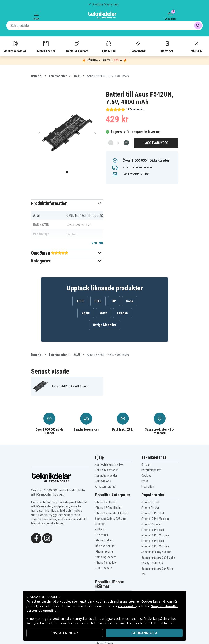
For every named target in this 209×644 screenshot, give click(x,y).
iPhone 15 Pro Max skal (155, 546)
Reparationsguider (106, 476)
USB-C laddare (103, 568)
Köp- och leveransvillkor (109, 464)
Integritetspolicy (151, 470)
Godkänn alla (144, 633)
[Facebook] (36, 538)
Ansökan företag (105, 487)
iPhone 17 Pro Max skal (155, 519)
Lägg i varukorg (156, 143)
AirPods (100, 529)
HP (114, 301)
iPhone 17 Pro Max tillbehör (111, 513)
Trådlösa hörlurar (105, 546)
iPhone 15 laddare (106, 563)
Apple (86, 313)
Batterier (167, 47)
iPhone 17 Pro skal (153, 513)
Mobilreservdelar (15, 47)
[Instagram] (47, 538)
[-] (111, 143)
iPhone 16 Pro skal (153, 530)
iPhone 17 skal (150, 502)
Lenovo (123, 313)
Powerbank (138, 47)
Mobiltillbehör (46, 47)
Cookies (146, 476)
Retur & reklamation (107, 470)
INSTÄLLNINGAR (65, 633)
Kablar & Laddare (77, 47)
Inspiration (148, 487)
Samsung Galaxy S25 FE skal (158, 557)
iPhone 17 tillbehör (106, 502)
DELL (98, 301)
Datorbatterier (58, 76)
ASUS (77, 76)
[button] (67, 203)
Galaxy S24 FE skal (152, 563)
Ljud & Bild (109, 47)
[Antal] (119, 143)
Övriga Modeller (105, 325)
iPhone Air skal (150, 508)
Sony (130, 301)
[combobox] (104, 26)
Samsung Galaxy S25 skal (157, 552)
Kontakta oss (103, 481)
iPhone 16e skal (151, 524)
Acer (104, 313)
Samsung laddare (105, 557)
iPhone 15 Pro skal (153, 541)
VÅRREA (196, 47)
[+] (126, 143)
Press (145, 481)
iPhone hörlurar (104, 540)
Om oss (146, 464)
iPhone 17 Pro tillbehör (109, 508)
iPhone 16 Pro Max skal (155, 535)
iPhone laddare (104, 551)
